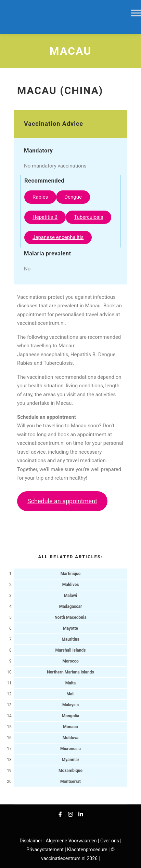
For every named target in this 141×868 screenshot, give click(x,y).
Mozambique (70, 771)
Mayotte (70, 628)
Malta (71, 683)
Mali (70, 694)
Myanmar (71, 760)
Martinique (71, 574)
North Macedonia (70, 617)
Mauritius (70, 639)
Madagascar (71, 606)
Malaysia (70, 705)
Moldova (70, 738)
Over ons (110, 841)
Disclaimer (31, 841)
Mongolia (70, 716)
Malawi (71, 596)
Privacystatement (46, 850)
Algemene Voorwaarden (71, 841)
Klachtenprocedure (87, 850)
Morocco (70, 661)
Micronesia (70, 749)
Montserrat (70, 782)
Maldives (71, 585)
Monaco (70, 727)
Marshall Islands (71, 650)
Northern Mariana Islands (70, 672)
